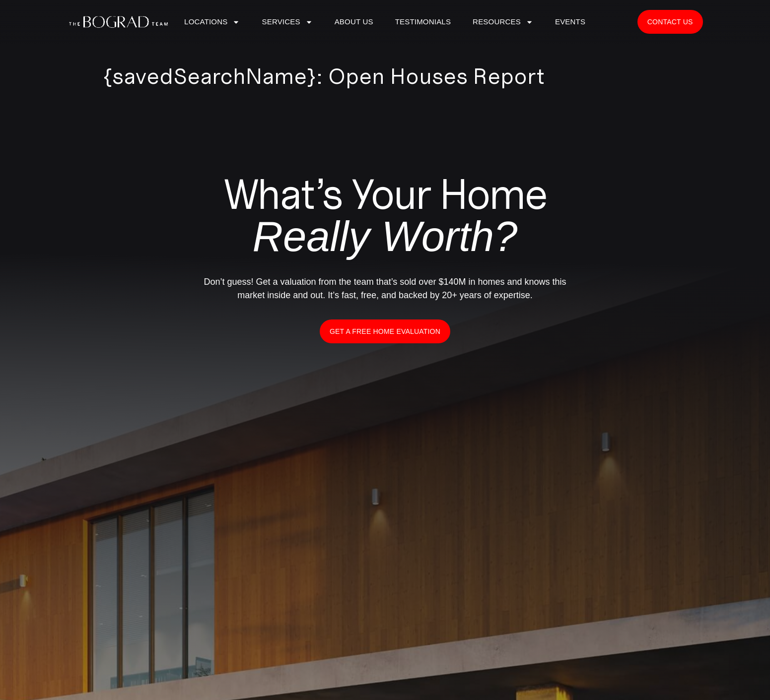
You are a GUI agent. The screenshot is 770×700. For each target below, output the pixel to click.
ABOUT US (354, 22)
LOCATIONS (212, 22)
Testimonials (423, 22)
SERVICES (287, 22)
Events (570, 22)
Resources (503, 22)
